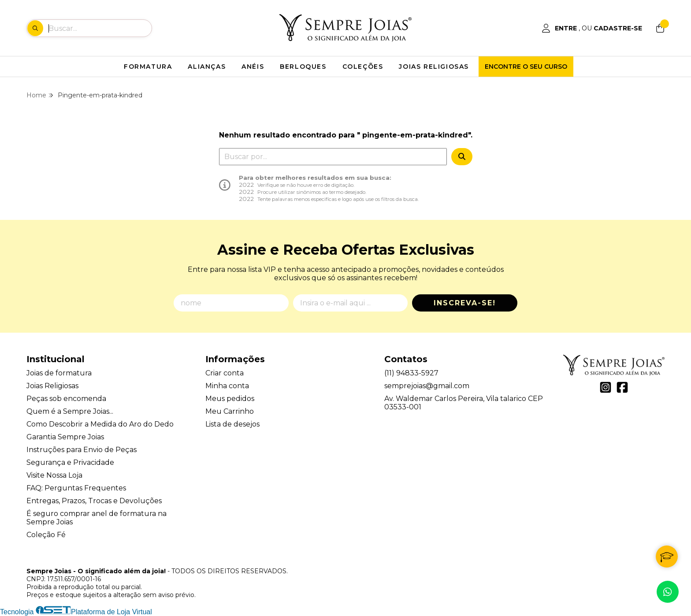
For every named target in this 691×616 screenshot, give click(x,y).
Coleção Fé (46, 535)
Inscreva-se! (465, 303)
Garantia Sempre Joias (65, 437)
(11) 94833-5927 (411, 373)
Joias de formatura (59, 373)
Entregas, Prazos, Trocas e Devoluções (94, 501)
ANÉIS (253, 67)
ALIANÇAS (207, 67)
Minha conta (227, 386)
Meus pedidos (230, 399)
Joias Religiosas (52, 386)
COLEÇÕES (363, 67)
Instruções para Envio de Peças (82, 450)
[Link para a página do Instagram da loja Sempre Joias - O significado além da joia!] (606, 387)
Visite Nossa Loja (54, 475)
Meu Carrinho (230, 411)
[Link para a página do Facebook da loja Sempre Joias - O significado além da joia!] (622, 387)
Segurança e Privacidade (70, 462)
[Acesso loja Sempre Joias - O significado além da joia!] (592, 28)
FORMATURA (148, 67)
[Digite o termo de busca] (100, 28)
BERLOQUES (303, 67)
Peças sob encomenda (66, 399)
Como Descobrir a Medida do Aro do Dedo (100, 424)
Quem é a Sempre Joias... (70, 411)
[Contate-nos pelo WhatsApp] (668, 592)
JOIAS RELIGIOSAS (434, 67)
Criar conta (225, 373)
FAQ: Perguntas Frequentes (76, 488)
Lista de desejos (232, 424)
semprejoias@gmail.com (427, 386)
